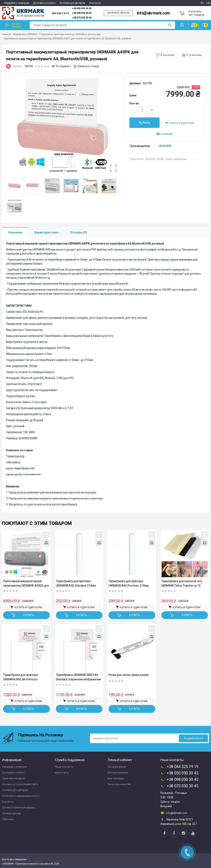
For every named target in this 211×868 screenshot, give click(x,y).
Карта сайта (62, 773)
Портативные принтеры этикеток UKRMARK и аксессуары (70, 34)
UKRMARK (165, 146)
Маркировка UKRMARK (25, 34)
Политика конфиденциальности (21, 796)
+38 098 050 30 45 (82, 13)
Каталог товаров (13, 25)
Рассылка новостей (119, 784)
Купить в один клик (180, 123)
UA (208, 3)
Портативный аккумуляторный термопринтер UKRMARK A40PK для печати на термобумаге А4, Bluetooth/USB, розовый (67, 39)
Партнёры (8, 819)
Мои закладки (116, 778)
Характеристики (46, 232)
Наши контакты (64, 767)
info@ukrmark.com (154, 13)
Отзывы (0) (78, 232)
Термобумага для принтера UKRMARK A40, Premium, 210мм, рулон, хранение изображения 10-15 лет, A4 (131, 583)
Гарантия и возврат (14, 778)
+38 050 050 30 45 (82, 8)
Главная (6, 34)
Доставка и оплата (44, 3)
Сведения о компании (16, 3)
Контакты (95, 3)
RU (202, 3)
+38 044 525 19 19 (179, 767)
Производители (11, 813)
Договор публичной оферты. (19, 807)
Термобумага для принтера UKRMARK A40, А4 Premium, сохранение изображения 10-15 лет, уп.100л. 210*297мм (26, 677)
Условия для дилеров (72, 3)
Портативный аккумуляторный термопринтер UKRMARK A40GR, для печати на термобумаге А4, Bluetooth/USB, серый (26, 583)
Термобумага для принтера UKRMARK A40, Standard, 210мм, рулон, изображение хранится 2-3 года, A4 (77, 583)
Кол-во (134, 103)
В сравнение (194, 55)
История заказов (118, 773)
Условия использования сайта (20, 784)
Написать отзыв (88, 66)
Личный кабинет (117, 767)
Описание (15, 232)
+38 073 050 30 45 (82, 18)
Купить (144, 123)
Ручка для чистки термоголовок (129, 675)
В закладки (167, 55)
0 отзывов (63, 66)
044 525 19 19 (60, 13)
